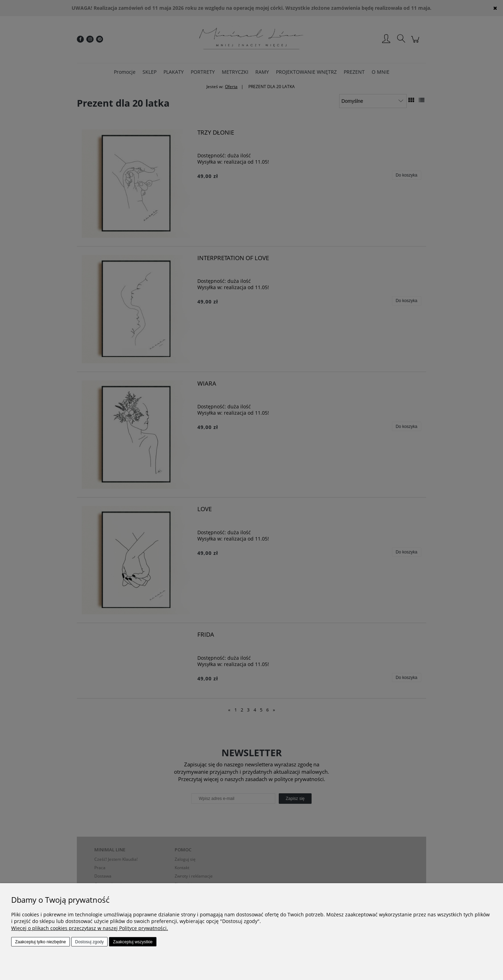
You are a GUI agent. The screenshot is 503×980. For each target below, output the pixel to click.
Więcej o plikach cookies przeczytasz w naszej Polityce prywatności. (90, 928)
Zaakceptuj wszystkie (133, 942)
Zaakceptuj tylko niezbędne (40, 942)
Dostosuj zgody (89, 942)
